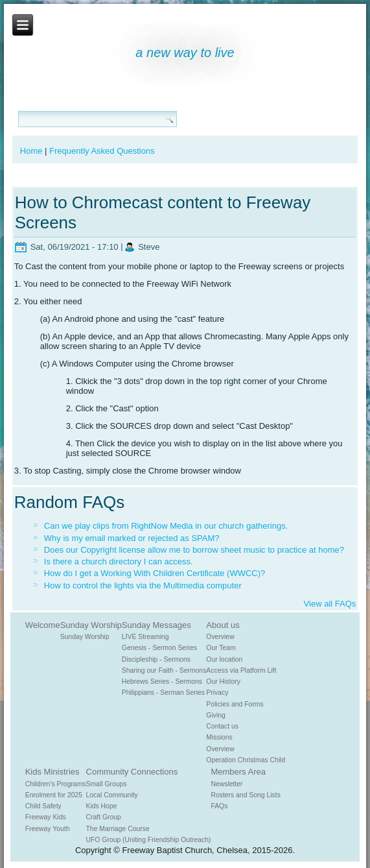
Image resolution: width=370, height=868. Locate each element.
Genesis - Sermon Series (159, 648)
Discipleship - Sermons (156, 659)
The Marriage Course (118, 829)
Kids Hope (102, 806)
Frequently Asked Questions (102, 151)
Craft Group (104, 817)
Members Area (238, 772)
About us (223, 625)
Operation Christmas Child (246, 760)
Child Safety (43, 806)
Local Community (112, 795)
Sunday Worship (91, 625)
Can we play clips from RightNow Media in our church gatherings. (166, 526)
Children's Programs (56, 784)
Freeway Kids (46, 817)
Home (31, 151)
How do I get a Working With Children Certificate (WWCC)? (155, 573)
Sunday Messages (156, 625)
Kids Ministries (52, 772)
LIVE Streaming (145, 637)
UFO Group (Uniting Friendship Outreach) (149, 840)
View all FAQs (330, 604)
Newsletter (226, 784)
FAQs (219, 806)
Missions (219, 737)
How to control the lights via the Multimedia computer (143, 585)
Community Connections (132, 772)
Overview (220, 637)
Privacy (217, 693)
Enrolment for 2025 (54, 795)
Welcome (43, 625)
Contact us (222, 726)
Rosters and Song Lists (245, 795)
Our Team (221, 648)
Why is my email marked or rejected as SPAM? (132, 538)
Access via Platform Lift (241, 670)
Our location (224, 659)
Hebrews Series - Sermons (162, 681)
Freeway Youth (48, 829)
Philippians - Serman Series (163, 693)
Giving (215, 715)
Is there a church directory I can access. (119, 561)
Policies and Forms (235, 704)
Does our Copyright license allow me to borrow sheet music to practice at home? (194, 550)
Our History (223, 681)
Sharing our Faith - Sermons (164, 670)
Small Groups (107, 784)
